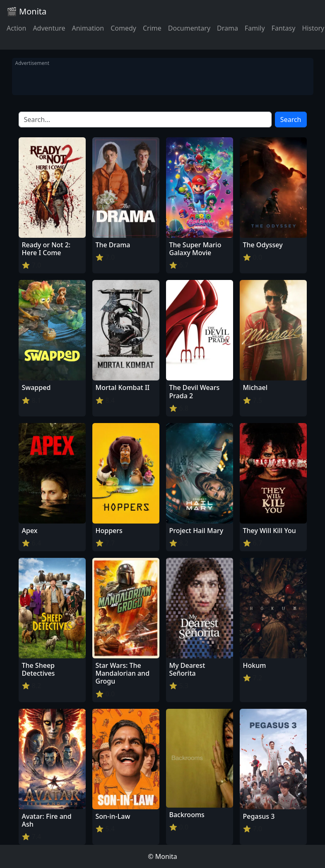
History (313, 28)
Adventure (49, 28)
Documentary (189, 28)
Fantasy (284, 28)
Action (16, 28)
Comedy (123, 28)
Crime (152, 28)
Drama (227, 28)
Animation (88, 28)
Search (291, 120)
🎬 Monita (26, 11)
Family (255, 28)
